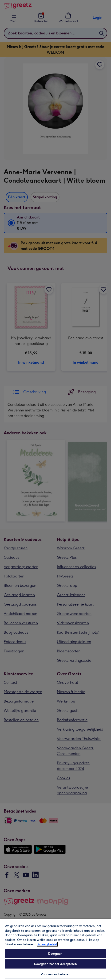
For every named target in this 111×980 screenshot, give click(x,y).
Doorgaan (55, 954)
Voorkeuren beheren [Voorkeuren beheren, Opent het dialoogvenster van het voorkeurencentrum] (55, 974)
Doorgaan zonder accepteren (55, 964)
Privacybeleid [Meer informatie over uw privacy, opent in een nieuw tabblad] (47, 944)
